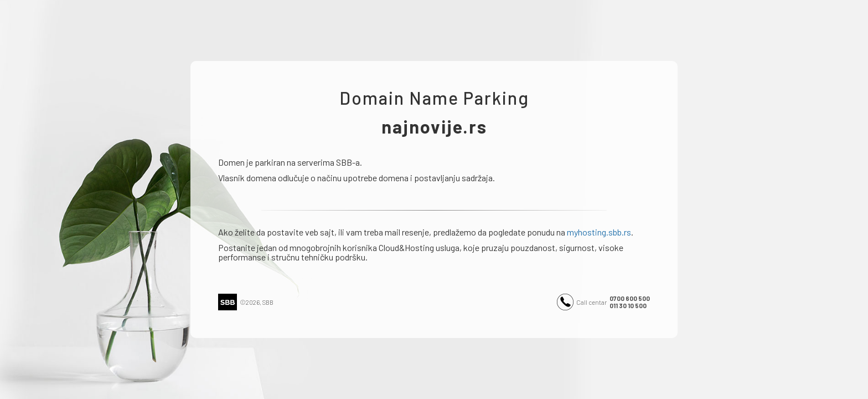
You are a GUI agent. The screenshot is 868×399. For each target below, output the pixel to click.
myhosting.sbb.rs (599, 232)
